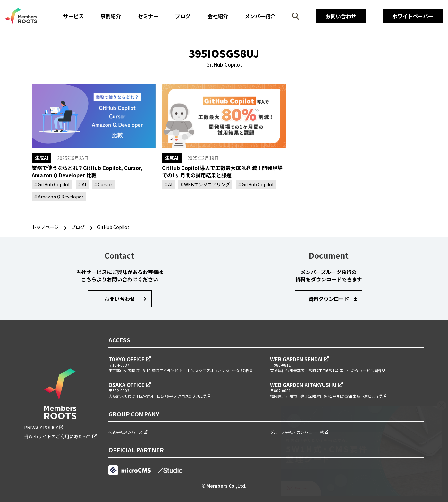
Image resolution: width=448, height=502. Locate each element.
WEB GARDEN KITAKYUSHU (304, 385)
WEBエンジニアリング (207, 184)
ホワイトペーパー (413, 16)
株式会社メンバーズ (126, 432)
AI (83, 184)
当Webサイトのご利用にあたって (58, 436)
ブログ (183, 16)
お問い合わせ (341, 16)
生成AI (42, 158)
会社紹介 (218, 16)
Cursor (105, 184)
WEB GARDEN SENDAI (297, 359)
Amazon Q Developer (60, 197)
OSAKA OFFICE (127, 385)
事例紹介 (111, 16)
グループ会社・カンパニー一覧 (297, 432)
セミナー (148, 16)
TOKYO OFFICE (127, 359)
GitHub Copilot (53, 184)
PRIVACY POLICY (42, 427)
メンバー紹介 (260, 16)
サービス (73, 16)
